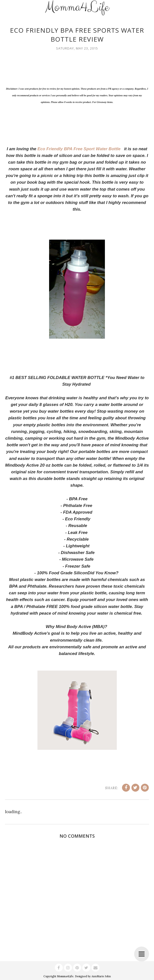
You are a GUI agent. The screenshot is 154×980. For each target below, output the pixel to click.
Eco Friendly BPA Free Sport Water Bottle (80, 149)
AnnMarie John (101, 976)
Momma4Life (65, 976)
